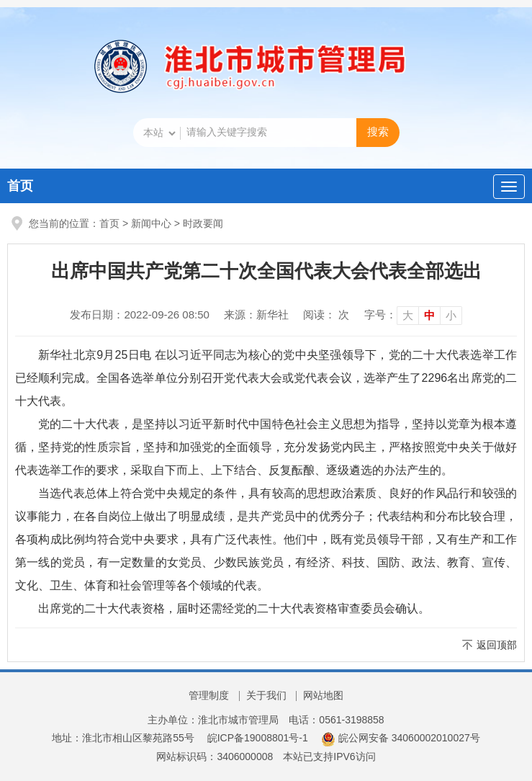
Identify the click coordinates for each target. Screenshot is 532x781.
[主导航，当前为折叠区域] (509, 187)
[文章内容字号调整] (413, 315)
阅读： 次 (326, 314)
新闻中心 (151, 223)
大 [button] (408, 315)
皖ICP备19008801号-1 (258, 738)
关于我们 (266, 695)
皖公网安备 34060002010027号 (401, 738)
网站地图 (323, 695)
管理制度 (209, 695)
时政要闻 (203, 223)
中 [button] (429, 315)
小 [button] (451, 315)
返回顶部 (497, 645)
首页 (20, 186)
